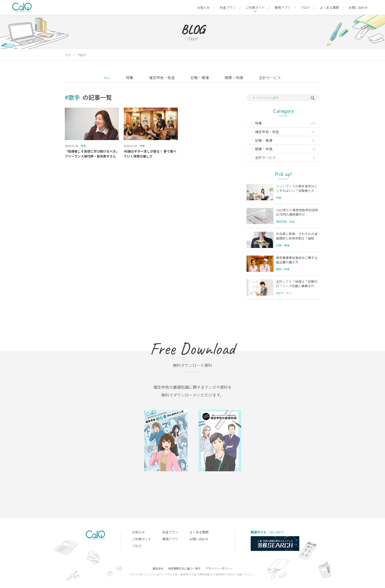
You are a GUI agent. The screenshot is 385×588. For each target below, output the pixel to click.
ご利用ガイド (255, 7)
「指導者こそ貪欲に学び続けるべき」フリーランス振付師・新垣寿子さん (91, 154)
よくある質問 (329, 7)
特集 (130, 78)
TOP (68, 55)
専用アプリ (282, 7)
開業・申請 (234, 78)
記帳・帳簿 (200, 78)
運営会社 (158, 568)
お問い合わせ (358, 7)
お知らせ (204, 7)
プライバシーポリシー (219, 568)
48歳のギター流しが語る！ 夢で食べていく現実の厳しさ (150, 154)
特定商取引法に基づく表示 (184, 568)
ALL (107, 78)
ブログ (305, 7)
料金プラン (228, 7)
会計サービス (270, 78)
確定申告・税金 (162, 78)
